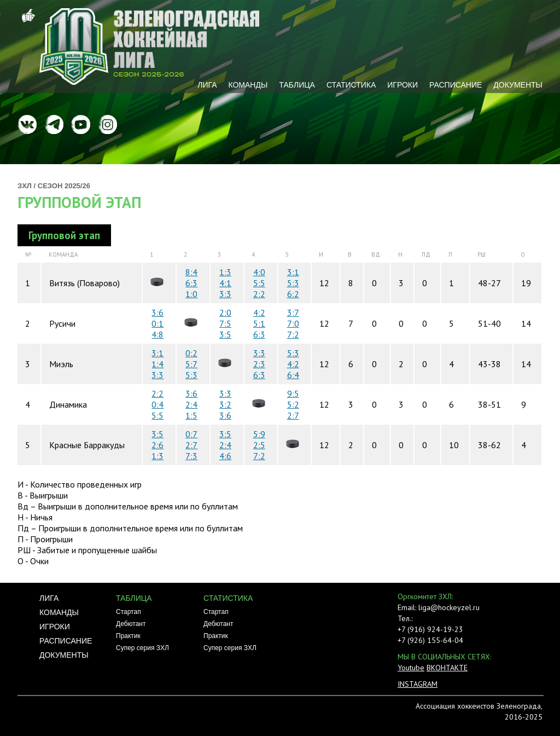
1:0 (191, 294)
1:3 (225, 272)
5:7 (191, 364)
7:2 (293, 334)
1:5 (191, 415)
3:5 (225, 334)
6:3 (191, 283)
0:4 (157, 404)
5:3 (293, 283)
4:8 (157, 334)
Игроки (402, 85)
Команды (248, 85)
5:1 (259, 323)
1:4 (157, 364)
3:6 (157, 312)
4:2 (259, 312)
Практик (128, 636)
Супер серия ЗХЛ (142, 648)
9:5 (293, 393)
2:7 (293, 415)
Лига (207, 85)
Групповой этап (79, 202)
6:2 (293, 294)
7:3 (191, 456)
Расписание (456, 85)
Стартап (129, 612)
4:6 (225, 456)
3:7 (293, 312)
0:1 (157, 323)
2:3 (259, 364)
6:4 (293, 375)
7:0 (293, 323)
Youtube (411, 668)
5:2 (293, 404)
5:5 (259, 283)
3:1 (293, 272)
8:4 (191, 272)
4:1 (225, 283)
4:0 (259, 272)
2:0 (225, 312)
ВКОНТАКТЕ (447, 668)
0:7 (191, 434)
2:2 (259, 294)
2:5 (259, 445)
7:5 (225, 323)
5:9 (259, 434)
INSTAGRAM (418, 684)
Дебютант (131, 624)
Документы (518, 85)
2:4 (191, 404)
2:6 (157, 445)
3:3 (225, 294)
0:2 (191, 353)
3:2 (225, 404)
